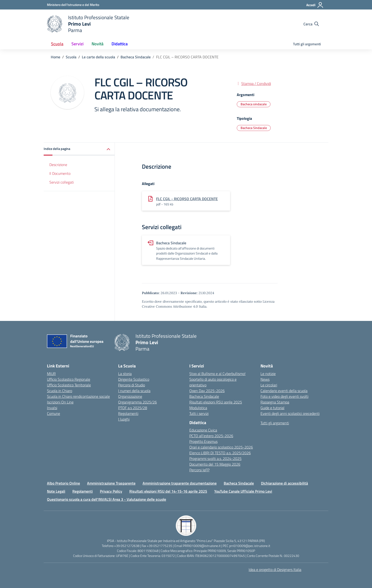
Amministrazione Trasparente (111, 483)
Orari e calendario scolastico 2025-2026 (221, 447)
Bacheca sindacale (254, 104)
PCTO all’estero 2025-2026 (211, 436)
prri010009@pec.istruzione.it (250, 546)
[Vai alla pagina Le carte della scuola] (98, 57)
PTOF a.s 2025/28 (133, 408)
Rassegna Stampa (275, 402)
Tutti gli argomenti (307, 44)
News (265, 379)
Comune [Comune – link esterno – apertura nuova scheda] (53, 413)
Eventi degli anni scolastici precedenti (290, 413)
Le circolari (269, 385)
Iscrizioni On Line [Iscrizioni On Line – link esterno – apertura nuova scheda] (60, 402)
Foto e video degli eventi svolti (284, 396)
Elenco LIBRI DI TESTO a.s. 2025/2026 (220, 453)
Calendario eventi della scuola (284, 391)
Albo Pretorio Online (63, 483)
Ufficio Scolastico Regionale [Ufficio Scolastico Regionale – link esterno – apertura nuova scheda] (69, 379)
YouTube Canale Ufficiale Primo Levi (243, 491)
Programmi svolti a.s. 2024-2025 (215, 458)
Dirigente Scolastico (134, 379)
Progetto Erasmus (203, 441)
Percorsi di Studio (132, 385)
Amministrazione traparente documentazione (180, 483)
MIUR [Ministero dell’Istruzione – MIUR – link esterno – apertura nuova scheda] (51, 374)
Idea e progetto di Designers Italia (275, 569)
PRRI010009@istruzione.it (202, 546)
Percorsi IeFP (199, 470)
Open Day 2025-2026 (207, 391)
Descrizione (58, 165)
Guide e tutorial (272, 408)
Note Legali (56, 491)
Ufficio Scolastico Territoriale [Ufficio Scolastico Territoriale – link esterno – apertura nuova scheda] (69, 385)
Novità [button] (98, 44)
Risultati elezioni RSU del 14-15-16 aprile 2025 (168, 491)
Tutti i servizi (199, 413)
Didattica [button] (120, 44)
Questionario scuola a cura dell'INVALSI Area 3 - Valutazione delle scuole (107, 499)
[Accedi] (315, 5)
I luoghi (124, 419)
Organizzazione (130, 396)
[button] (79, 149)
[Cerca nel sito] (311, 24)
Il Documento (60, 173)
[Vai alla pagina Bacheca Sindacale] (136, 57)
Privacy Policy (111, 491)
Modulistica (198, 408)
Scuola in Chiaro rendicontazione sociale (78, 396)
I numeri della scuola (134, 391)
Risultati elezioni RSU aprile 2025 (216, 402)
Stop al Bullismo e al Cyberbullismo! (217, 374)
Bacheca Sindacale (204, 396)
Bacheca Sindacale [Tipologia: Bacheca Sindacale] (254, 128)
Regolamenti (128, 413)
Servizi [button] (77, 44)
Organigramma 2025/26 (137, 402)
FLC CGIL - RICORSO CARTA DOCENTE (187, 199)
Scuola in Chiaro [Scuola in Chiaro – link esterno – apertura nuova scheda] (60, 391)
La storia (125, 374)
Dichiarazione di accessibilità (284, 483)
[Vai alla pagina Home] (56, 57)
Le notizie (268, 374)
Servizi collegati (62, 182)
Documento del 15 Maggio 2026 (215, 464)
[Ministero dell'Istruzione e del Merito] (73, 5)
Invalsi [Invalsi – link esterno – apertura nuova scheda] (52, 408)
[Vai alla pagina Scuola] (71, 57)
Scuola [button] (57, 44)
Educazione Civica (203, 430)
